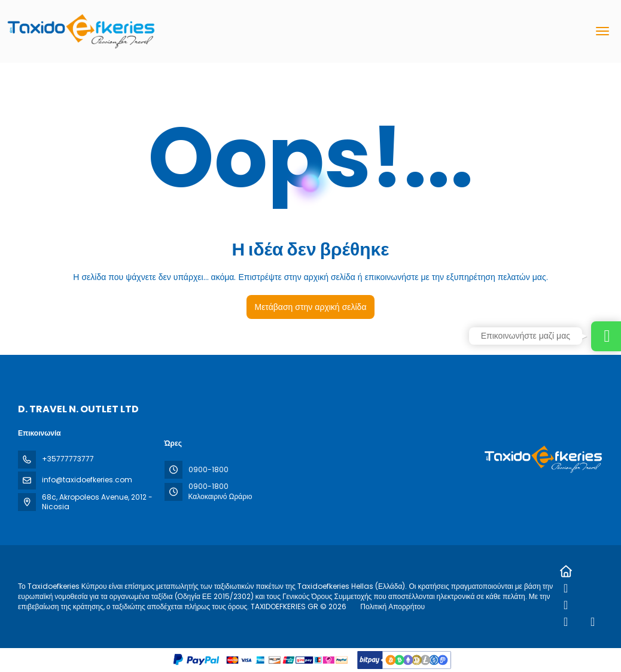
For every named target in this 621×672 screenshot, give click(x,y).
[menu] (602, 31)
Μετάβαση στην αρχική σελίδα (310, 307)
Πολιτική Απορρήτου (392, 606)
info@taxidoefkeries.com (87, 480)
